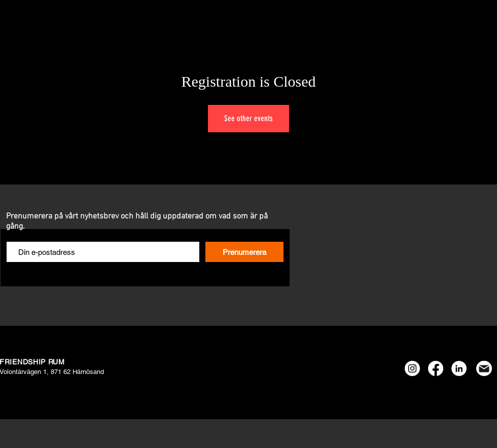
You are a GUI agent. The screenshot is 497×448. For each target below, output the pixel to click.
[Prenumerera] (244, 252)
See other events (248, 118)
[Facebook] (436, 368)
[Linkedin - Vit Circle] (459, 368)
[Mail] (484, 368)
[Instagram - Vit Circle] (412, 368)
